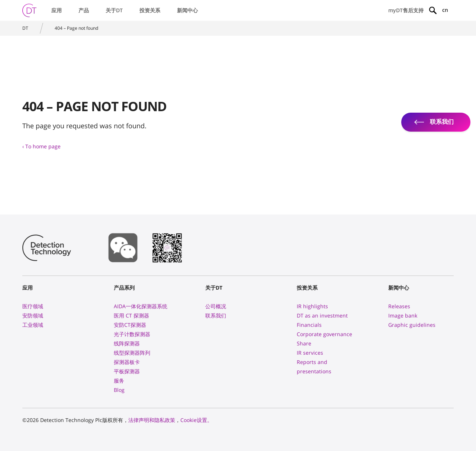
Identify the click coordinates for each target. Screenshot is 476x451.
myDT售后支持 (406, 10)
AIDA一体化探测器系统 (141, 306)
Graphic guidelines (412, 325)
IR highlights (312, 306)
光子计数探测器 (132, 334)
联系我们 (216, 315)
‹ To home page (41, 146)
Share (304, 343)
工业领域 (33, 325)
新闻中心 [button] (187, 10)
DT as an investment (322, 315)
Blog (119, 390)
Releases (399, 306)
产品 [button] (84, 10)
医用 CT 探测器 (131, 315)
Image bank (403, 315)
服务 (119, 381)
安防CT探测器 (130, 325)
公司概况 (216, 306)
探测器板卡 (127, 362)
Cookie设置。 (196, 420)
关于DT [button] (114, 10)
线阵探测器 (127, 343)
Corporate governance (324, 334)
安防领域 (33, 315)
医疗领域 (33, 306)
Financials (309, 325)
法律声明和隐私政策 (152, 420)
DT (25, 28)
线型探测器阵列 (132, 353)
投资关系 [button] (150, 10)
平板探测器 (127, 371)
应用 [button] (57, 10)
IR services (310, 353)
